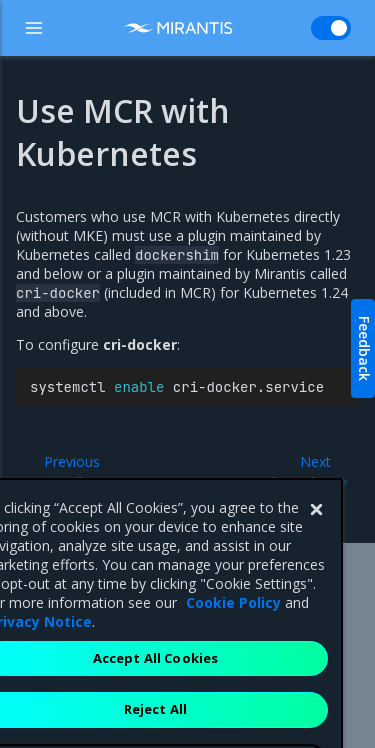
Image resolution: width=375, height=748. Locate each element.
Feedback (364, 348)
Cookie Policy (233, 653)
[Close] (316, 561)
